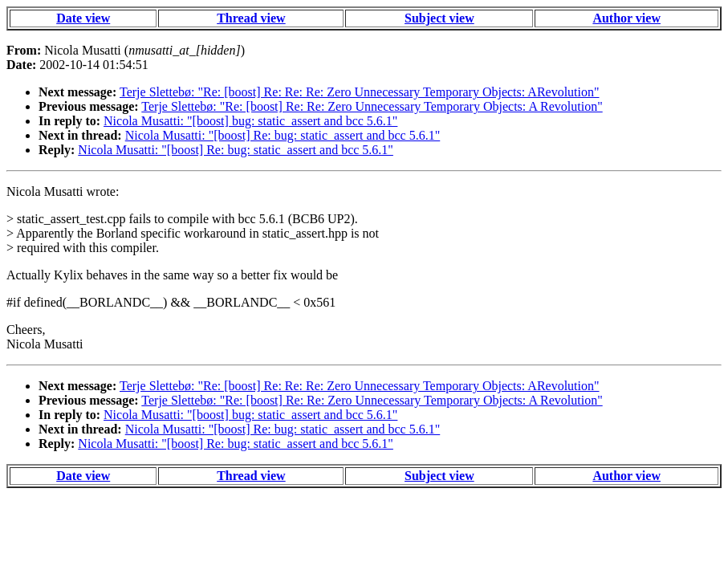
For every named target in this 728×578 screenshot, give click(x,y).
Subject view (439, 18)
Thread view (251, 18)
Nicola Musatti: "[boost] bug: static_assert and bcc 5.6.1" (250, 121)
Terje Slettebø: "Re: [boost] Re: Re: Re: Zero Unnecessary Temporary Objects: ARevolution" (360, 92)
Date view (83, 18)
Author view (626, 18)
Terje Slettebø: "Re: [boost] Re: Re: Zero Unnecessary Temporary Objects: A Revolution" (372, 106)
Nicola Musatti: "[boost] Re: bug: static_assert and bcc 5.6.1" (283, 135)
